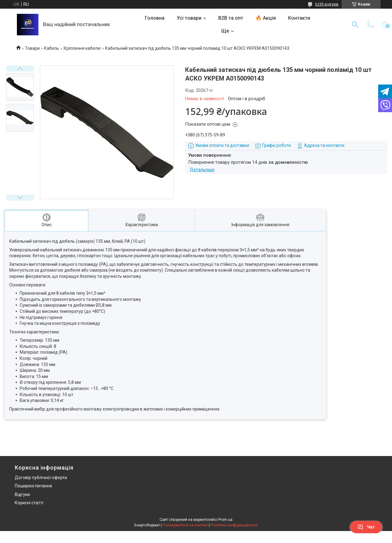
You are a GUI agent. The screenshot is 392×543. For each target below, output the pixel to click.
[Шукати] (355, 25)
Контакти (299, 18)
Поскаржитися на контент (185, 525)
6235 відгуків (327, 4)
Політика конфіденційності (234, 525)
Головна (155, 18)
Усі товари (189, 18)
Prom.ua (225, 520)
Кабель (51, 48)
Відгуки (22, 494)
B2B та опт (231, 18)
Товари (32, 48)
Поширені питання (33, 486)
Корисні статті (29, 503)
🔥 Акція (266, 18)
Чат (366, 527)
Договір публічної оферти (41, 478)
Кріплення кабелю (82, 48)
